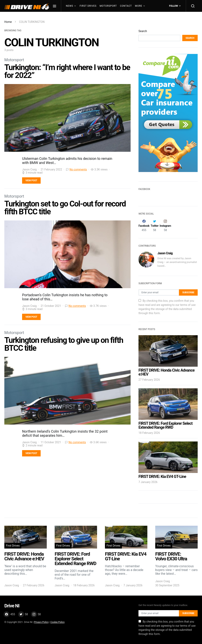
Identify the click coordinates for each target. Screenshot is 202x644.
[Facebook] (144, 226)
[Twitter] (154, 226)
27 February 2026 (149, 380)
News (70, 6)
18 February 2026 (149, 433)
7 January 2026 (148, 482)
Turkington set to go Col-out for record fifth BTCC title (65, 208)
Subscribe (188, 292)
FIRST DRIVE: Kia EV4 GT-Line (162, 477)
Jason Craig (29, 169)
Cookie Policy (57, 622)
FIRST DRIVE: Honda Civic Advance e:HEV (166, 372)
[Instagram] (165, 226)
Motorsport (108, 6)
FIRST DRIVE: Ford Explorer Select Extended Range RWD (166, 425)
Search (143, 31)
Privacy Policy (41, 622)
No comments (78, 169)
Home (8, 22)
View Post (31, 180)
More (139, 6)
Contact (126, 6)
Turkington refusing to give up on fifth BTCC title (64, 344)
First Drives (88, 6)
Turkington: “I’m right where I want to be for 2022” (67, 71)
